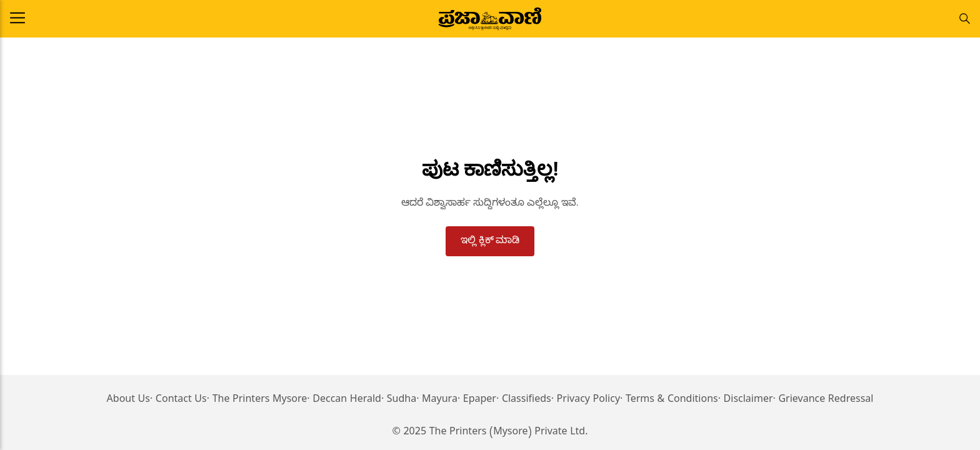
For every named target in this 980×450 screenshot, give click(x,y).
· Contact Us (178, 401)
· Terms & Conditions (669, 401)
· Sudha (399, 401)
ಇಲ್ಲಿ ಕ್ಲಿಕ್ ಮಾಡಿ (490, 240)
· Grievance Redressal (823, 401)
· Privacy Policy (586, 401)
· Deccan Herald (344, 401)
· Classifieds (524, 401)
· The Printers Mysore (257, 401)
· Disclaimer (746, 401)
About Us (128, 401)
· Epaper (477, 401)
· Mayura (437, 401)
